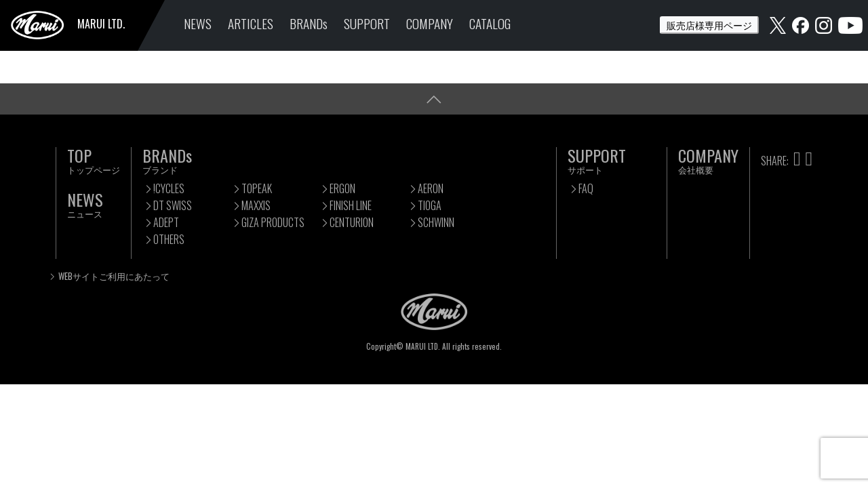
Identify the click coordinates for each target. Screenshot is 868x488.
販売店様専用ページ (709, 25)
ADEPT (166, 222)
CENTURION (352, 222)
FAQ (586, 188)
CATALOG (490, 23)
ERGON (342, 188)
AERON (431, 188)
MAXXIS (256, 205)
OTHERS (169, 239)
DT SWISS (173, 205)
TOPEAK (257, 188)
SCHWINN (436, 222)
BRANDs (309, 23)
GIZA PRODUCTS (273, 222)
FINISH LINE (351, 205)
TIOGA (430, 205)
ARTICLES (251, 23)
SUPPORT (367, 23)
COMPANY (430, 23)
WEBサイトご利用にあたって (114, 276)
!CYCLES (169, 188)
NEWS (198, 23)
